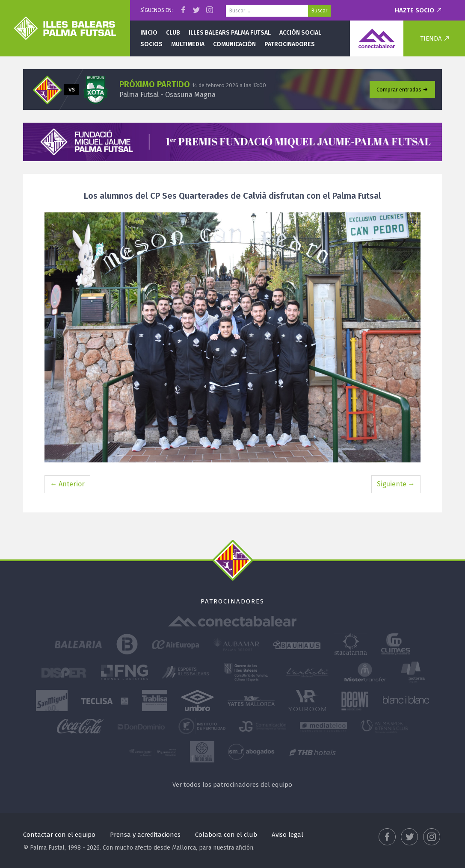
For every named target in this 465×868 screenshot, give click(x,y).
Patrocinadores (290, 44)
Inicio (149, 33)
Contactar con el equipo (59, 835)
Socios (151, 44)
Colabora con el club (226, 835)
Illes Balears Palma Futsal (230, 33)
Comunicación (234, 44)
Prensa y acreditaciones (145, 835)
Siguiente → (396, 484)
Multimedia (188, 44)
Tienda (431, 38)
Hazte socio (415, 10)
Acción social (300, 33)
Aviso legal (287, 835)
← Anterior (67, 484)
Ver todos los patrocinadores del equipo (232, 785)
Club (173, 33)
